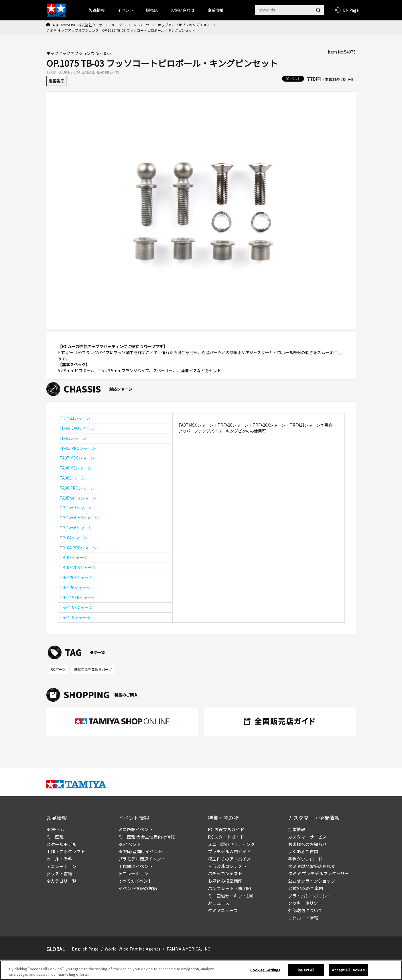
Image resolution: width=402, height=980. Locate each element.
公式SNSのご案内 (306, 888)
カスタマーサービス (307, 837)
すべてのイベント (135, 881)
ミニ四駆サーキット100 (231, 896)
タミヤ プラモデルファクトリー (319, 873)
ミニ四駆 (55, 837)
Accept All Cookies (348, 970)
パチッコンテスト (225, 873)
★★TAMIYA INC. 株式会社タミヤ (77, 25)
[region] (201, 970)
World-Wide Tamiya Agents (133, 949)
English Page (85, 949)
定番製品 (56, 81)
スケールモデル (61, 844)
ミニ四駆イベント (135, 829)
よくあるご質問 (303, 851)
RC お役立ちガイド (226, 829)
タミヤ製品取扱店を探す (312, 866)
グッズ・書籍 (59, 873)
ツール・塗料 (59, 859)
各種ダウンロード (305, 859)
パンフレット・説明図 (229, 888)
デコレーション (61, 866)
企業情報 (297, 829)
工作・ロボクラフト (66, 851)
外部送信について (305, 910)
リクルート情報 (303, 918)
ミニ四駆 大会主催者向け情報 (147, 837)
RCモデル (118, 25)
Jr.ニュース (219, 903)
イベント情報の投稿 (138, 888)
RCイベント (130, 844)
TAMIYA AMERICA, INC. (189, 949)
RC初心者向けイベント (140, 851)
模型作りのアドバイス (229, 859)
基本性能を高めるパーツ (93, 669)
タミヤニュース (223, 910)
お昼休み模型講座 (225, 881)
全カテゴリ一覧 (61, 881)
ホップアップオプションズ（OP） (184, 25)
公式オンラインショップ (312, 881)
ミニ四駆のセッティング (231, 844)
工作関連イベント (135, 866)
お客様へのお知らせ (307, 844)
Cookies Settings (265, 970)
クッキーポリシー (305, 903)
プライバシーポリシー (310, 896)
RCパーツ (142, 25)
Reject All (306, 970)
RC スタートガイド (226, 837)
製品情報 (97, 10)
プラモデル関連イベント (142, 859)
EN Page (347, 10)
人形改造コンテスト (227, 866)
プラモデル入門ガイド (229, 851)
